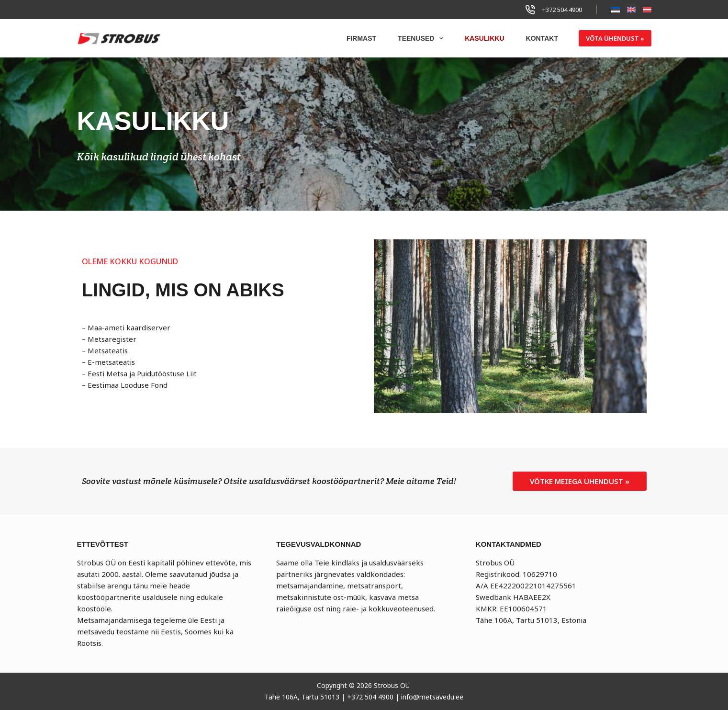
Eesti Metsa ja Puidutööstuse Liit (142, 373)
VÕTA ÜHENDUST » (615, 38)
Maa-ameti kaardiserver (129, 327)
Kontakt (542, 38)
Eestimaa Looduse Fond (128, 385)
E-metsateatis (111, 362)
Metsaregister (112, 339)
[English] (631, 10)
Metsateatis (108, 350)
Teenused (422, 38)
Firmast (361, 38)
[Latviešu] (647, 10)
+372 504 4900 (562, 10)
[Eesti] (616, 10)
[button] (580, 481)
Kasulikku (484, 38)
